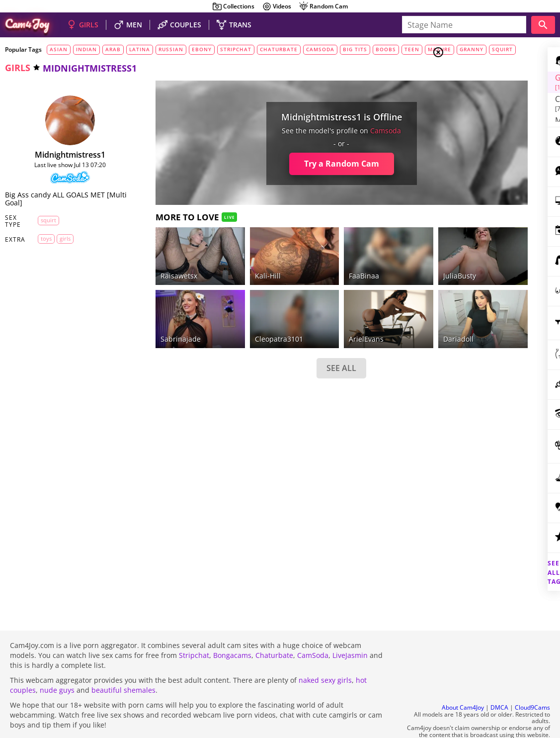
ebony (202, 49)
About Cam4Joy (463, 681)
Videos (277, 6)
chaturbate (279, 49)
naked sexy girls (325, 653)
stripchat (236, 49)
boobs (386, 49)
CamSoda (313, 628)
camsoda (320, 49)
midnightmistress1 (58, 155)
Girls (476, 78)
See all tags (504, 555)
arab (113, 49)
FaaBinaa (302, 264)
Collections (233, 6)
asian (59, 49)
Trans (474, 114)
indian (86, 49)
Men (474, 102)
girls (18, 68)
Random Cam (323, 6)
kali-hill (224, 264)
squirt (42, 220)
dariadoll (378, 315)
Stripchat (194, 628)
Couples (479, 90)
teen (412, 49)
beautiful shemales (123, 663)
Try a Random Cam (280, 164)
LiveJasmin (350, 628)
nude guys (57, 663)
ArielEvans (305, 315)
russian (171, 49)
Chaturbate (274, 628)
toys (40, 238)
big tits (355, 49)
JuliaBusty (379, 264)
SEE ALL (280, 344)
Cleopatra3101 (235, 315)
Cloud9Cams (532, 681)
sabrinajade (156, 315)
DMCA (499, 681)
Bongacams (232, 628)
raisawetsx (154, 264)
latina (140, 49)
